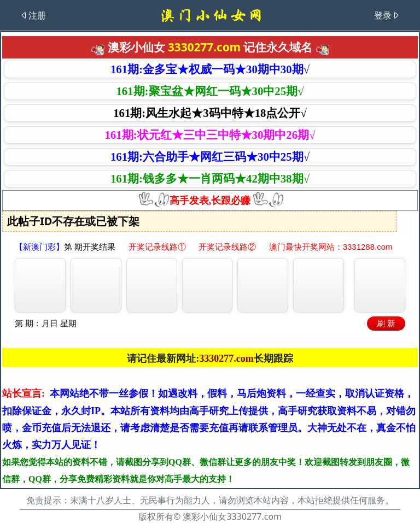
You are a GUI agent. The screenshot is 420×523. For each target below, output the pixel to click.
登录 (387, 15)
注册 (33, 15)
